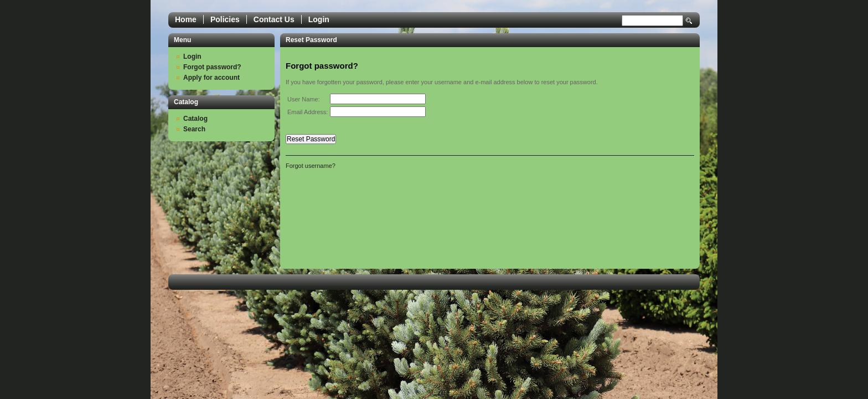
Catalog (195, 119)
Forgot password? (212, 67)
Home (186, 19)
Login (319, 19)
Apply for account (211, 78)
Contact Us (274, 19)
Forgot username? (311, 166)
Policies (225, 19)
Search (689, 21)
